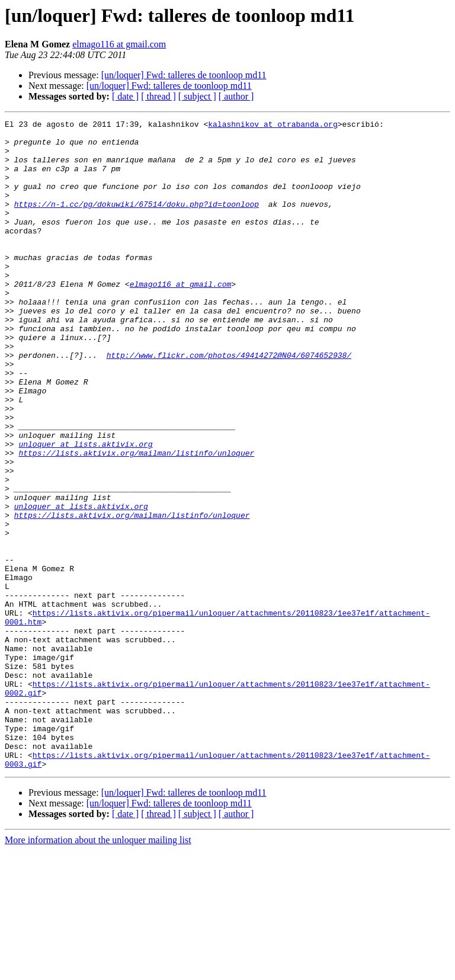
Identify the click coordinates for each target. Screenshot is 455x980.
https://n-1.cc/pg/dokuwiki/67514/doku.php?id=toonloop (137, 222)
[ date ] (125, 96)
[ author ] (236, 96)
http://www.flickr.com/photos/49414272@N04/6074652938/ (229, 403)
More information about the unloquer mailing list (98, 970)
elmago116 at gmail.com (119, 44)
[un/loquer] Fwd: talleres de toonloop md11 (184, 75)
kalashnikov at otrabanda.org (273, 126)
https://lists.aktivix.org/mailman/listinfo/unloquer (136, 520)
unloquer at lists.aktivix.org (85, 510)
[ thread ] (158, 96)
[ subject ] (197, 96)
